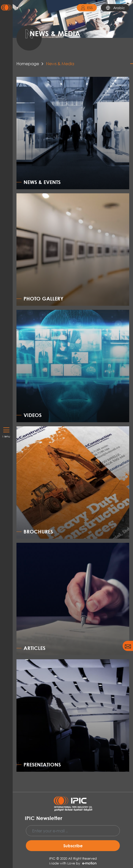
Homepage (28, 64)
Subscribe (73, 846)
